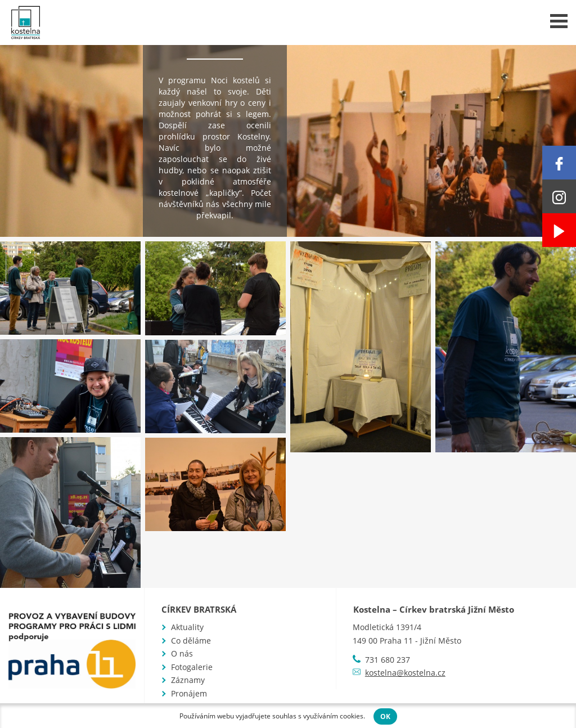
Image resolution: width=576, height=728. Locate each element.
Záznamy (188, 680)
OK (385, 716)
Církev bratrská (199, 609)
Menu (559, 21)
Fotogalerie (192, 667)
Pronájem (189, 693)
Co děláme (191, 641)
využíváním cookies (333, 716)
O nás (182, 653)
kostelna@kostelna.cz (405, 673)
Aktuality (187, 627)
